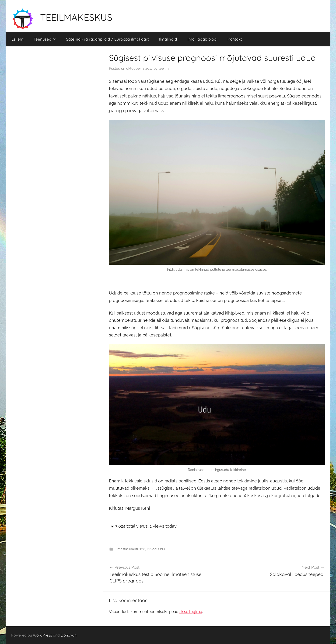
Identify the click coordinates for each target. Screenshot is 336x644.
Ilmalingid (168, 39)
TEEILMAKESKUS (76, 17)
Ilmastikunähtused (130, 549)
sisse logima (191, 612)
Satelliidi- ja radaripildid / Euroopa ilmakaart (107, 39)
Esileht (17, 39)
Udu (162, 549)
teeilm (164, 69)
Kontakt (235, 39)
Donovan (69, 635)
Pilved (152, 549)
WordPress (42, 635)
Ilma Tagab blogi (202, 39)
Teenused (45, 39)
